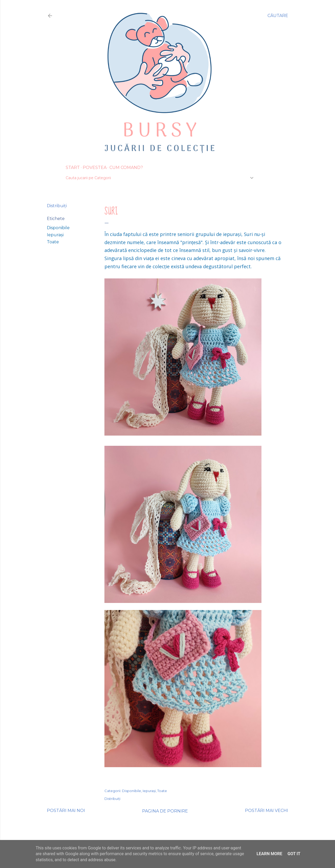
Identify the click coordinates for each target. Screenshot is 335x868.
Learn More (269, 854)
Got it (294, 854)
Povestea (95, 167)
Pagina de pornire (165, 811)
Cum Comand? (126, 167)
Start (73, 167)
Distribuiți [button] (57, 206)
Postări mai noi (66, 811)
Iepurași (55, 235)
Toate (53, 242)
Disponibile (58, 228)
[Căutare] (278, 16)
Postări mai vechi (267, 811)
